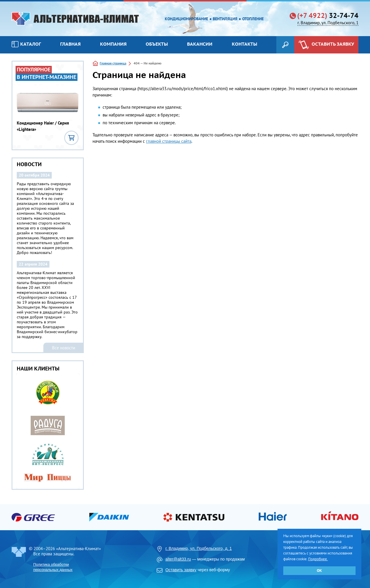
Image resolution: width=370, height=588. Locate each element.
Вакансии (200, 44)
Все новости (64, 348)
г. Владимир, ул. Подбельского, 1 (328, 23)
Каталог (26, 44)
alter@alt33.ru (178, 559)
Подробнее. (318, 559)
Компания (113, 44)
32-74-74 (328, 16)
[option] (48, 431)
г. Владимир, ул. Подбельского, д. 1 (199, 548)
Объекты (157, 44)
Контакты (245, 44)
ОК (319, 571)
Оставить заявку (181, 570)
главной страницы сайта (169, 141)
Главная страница (113, 63)
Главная (70, 44)
